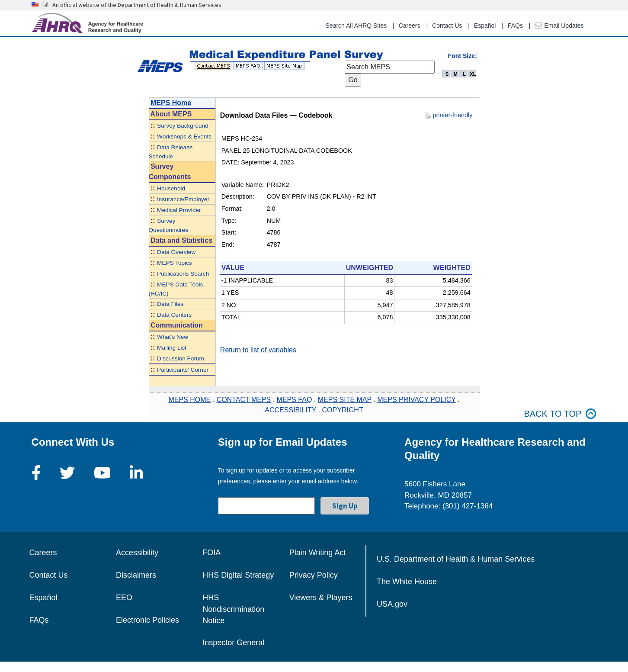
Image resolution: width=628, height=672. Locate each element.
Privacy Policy (314, 575)
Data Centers (174, 315)
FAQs (515, 26)
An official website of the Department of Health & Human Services (137, 5)
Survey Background (183, 126)
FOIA (211, 553)
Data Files (170, 304)
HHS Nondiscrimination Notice (233, 609)
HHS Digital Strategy (238, 575)
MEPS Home (171, 103)
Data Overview (176, 252)
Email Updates (559, 26)
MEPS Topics (175, 263)
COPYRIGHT (343, 410)
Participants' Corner (183, 370)
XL (473, 74)
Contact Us (447, 26)
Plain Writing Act (318, 553)
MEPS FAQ (295, 400)
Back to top (560, 414)
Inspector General (233, 643)
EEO (124, 598)
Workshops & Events (184, 137)
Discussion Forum (181, 359)
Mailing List (172, 348)
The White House (407, 582)
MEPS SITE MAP (345, 400)
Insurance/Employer (183, 199)
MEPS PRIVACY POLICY (416, 400)
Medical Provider (179, 210)
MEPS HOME (189, 400)
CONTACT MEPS (244, 400)
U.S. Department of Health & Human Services (456, 559)
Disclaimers (136, 575)
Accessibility (137, 553)
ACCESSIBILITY (290, 410)
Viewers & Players (321, 598)
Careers (410, 26)
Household (171, 188)
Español (485, 26)
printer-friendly (453, 115)
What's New (173, 337)
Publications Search (183, 274)
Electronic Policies (147, 620)
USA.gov (392, 604)
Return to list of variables (258, 350)
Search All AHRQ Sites (356, 26)
